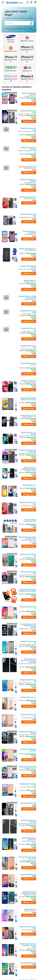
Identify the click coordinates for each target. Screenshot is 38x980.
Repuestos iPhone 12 (27, 49)
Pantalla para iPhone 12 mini (28, 503)
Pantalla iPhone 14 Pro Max (28, 572)
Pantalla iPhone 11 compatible (30, 232)
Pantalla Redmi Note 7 (28, 874)
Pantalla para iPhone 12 (28, 197)
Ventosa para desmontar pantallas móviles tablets (27, 590)
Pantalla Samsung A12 (28, 697)
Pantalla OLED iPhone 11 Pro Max (27, 732)
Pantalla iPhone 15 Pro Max (28, 215)
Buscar (28, 2)
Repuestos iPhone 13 (27, 59)
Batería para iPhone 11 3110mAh (28, 180)
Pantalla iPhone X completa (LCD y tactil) (29, 468)
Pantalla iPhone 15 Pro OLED (28, 311)
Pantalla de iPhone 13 (28, 380)
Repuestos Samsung (11, 39)
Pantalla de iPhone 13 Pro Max (28, 433)
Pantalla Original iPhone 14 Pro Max (28, 451)
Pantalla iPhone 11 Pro (28, 415)
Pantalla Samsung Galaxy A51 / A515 (27, 858)
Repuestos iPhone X (27, 79)
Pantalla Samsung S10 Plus (28, 346)
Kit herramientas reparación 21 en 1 (30, 520)
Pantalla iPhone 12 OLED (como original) (27, 297)
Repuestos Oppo (11, 69)
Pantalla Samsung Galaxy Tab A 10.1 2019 (27, 538)
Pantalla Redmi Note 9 (28, 963)
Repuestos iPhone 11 (11, 59)
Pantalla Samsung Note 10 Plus (28, 267)
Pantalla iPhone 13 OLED (27, 167)
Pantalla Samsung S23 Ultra (28, 111)
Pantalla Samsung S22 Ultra (28, 129)
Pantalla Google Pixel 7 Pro (28, 555)
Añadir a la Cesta (29, 104)
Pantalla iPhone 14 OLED (27, 766)
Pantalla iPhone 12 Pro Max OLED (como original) (28, 626)
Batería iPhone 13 (30, 280)
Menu (3, 2)
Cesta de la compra (35, 2)
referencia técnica (25, 18)
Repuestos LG (27, 69)
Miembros (31, 2)
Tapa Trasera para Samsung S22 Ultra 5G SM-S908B (28, 660)
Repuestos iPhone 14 (11, 79)
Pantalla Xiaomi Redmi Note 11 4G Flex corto (28, 399)
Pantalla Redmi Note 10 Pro (28, 784)
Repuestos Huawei (27, 39)
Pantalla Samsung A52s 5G (28, 607)
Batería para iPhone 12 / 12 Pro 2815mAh (28, 249)
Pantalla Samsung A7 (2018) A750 (29, 838)
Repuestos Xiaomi (11, 49)
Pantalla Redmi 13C (29, 485)
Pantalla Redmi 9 (30, 909)
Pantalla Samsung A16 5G (28, 642)
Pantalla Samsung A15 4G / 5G (28, 364)
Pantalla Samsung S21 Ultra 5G (28, 148)
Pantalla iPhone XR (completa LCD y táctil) (29, 892)
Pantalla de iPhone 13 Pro (28, 329)
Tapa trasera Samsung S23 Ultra (29, 821)
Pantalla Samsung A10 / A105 (28, 927)
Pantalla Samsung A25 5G (28, 715)
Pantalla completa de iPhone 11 (29, 94)
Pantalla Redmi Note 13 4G (28, 680)
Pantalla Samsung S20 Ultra (28, 804)
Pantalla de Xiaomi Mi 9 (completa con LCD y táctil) (28, 945)
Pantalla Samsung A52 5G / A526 (28, 750)
